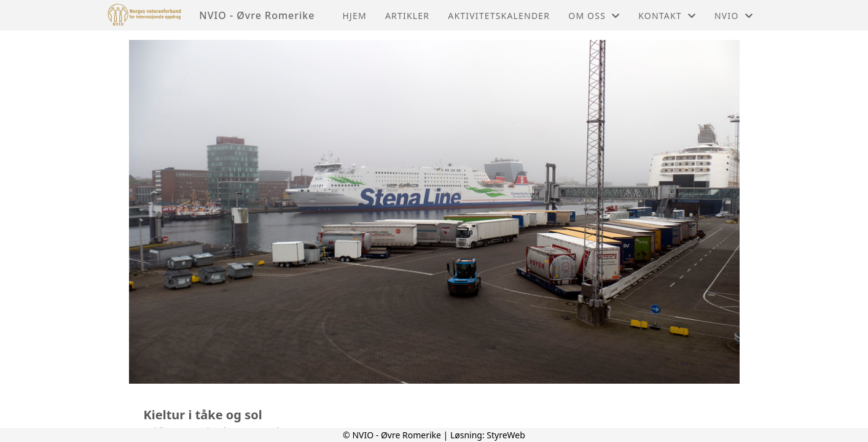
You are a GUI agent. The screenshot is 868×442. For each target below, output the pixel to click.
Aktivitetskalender (499, 16)
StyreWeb (506, 435)
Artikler (407, 16)
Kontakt (667, 16)
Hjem (354, 16)
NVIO (734, 16)
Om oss (594, 16)
